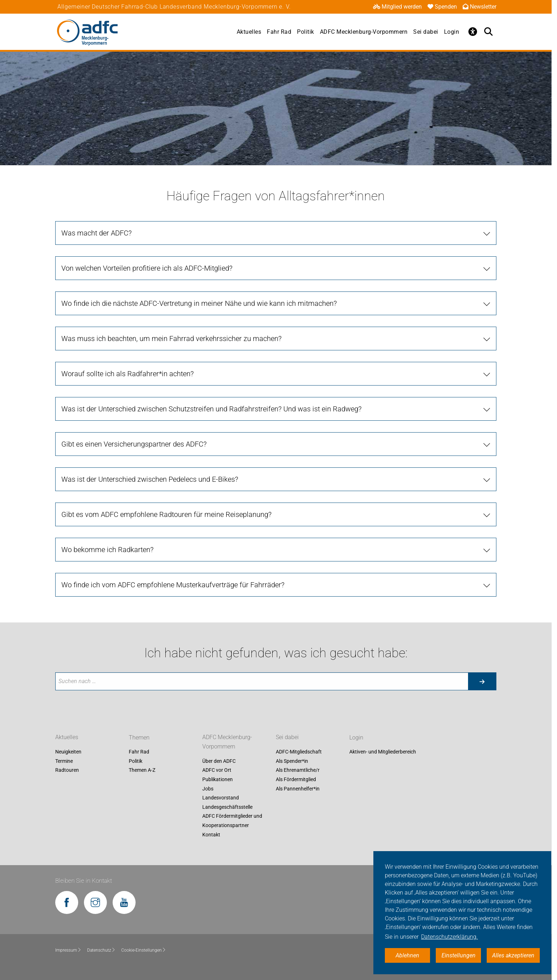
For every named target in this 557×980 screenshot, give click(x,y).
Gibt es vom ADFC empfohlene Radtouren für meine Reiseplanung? (166, 514)
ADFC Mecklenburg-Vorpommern (364, 32)
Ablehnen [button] (407, 955)
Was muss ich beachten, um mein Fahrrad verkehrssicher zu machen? (171, 339)
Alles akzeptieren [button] (513, 955)
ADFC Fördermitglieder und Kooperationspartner (232, 821)
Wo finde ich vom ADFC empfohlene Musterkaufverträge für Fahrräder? (173, 585)
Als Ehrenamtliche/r (298, 770)
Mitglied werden (397, 7)
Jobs (208, 789)
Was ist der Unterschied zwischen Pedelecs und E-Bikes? (150, 479)
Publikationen (218, 779)
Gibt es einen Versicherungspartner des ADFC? (134, 444)
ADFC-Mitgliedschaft (299, 752)
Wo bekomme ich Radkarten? (107, 550)
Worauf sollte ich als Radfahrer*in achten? (128, 374)
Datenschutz (101, 950)
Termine (64, 761)
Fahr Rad (279, 32)
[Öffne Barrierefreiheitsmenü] (473, 32)
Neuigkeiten (68, 752)
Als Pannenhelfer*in (298, 789)
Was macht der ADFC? (96, 233)
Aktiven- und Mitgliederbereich (383, 752)
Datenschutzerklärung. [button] (449, 937)
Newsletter (480, 7)
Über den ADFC (219, 761)
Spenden (442, 7)
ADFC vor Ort (217, 770)
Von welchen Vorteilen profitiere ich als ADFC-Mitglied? (147, 268)
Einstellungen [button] (459, 955)
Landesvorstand (221, 798)
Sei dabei (426, 32)
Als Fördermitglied (296, 779)
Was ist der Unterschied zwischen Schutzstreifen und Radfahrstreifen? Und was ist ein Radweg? (211, 409)
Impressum (68, 950)
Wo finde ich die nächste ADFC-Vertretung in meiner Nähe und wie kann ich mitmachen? (199, 303)
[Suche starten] (482, 681)
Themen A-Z (142, 770)
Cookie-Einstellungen (144, 950)
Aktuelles (249, 32)
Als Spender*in (292, 761)
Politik (306, 32)
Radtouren (67, 770)
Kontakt (211, 835)
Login (452, 32)
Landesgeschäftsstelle (227, 807)
